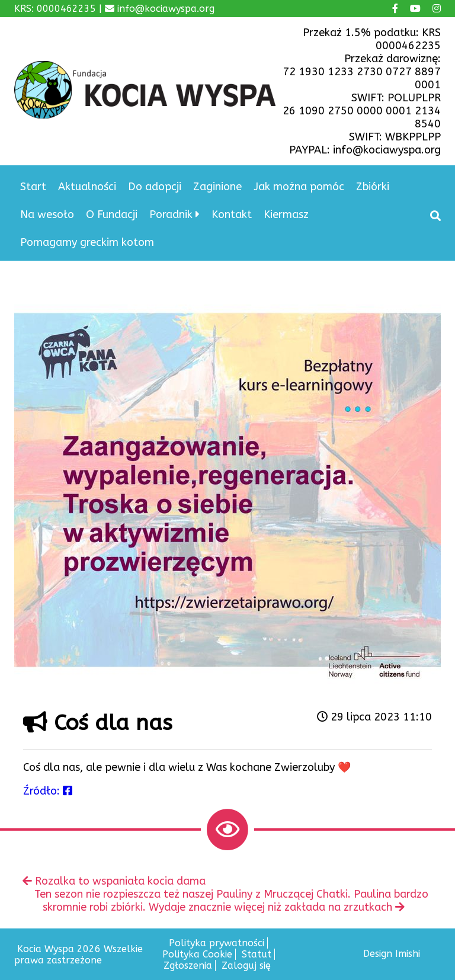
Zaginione (217, 187)
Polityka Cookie (197, 954)
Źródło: (48, 791)
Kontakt (232, 214)
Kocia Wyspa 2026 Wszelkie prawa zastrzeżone (78, 955)
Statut (257, 954)
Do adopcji (155, 187)
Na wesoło (47, 214)
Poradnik (171, 214)
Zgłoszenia (188, 965)
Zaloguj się (246, 965)
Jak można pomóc (299, 187)
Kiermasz (286, 214)
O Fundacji (112, 214)
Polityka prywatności (217, 943)
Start (33, 187)
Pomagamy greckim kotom (87, 242)
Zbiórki (373, 187)
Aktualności (87, 187)
